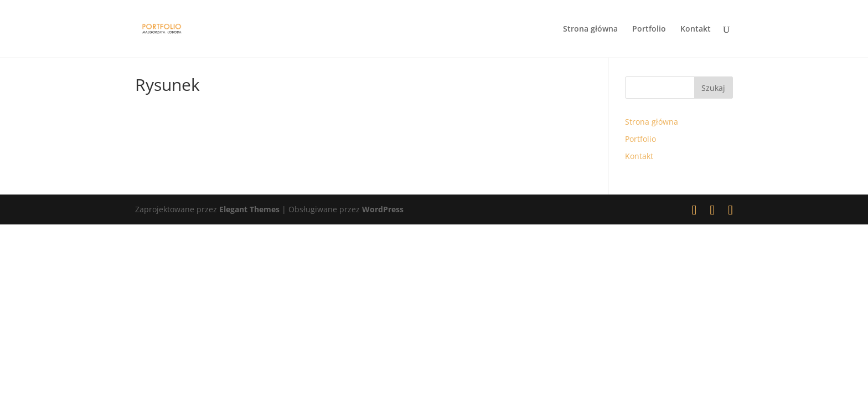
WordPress (383, 209)
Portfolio (649, 29)
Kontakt (696, 29)
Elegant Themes (249, 209)
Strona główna (590, 29)
